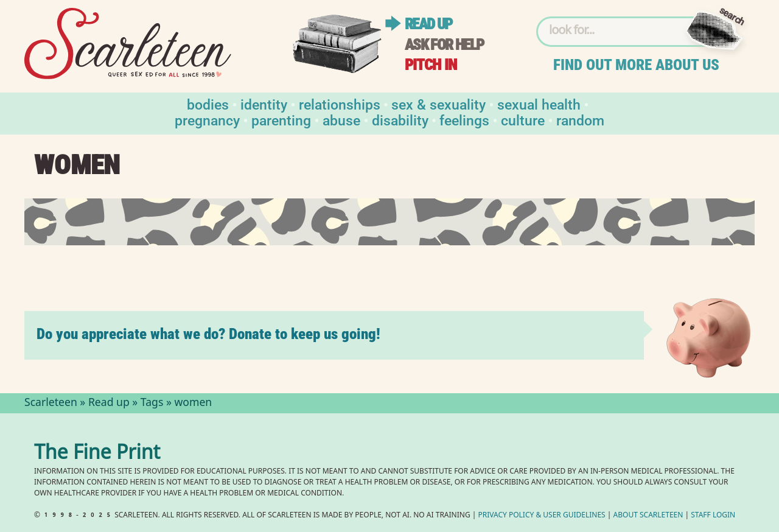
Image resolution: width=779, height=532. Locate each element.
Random (580, 120)
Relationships (340, 104)
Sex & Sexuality (438, 104)
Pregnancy (207, 120)
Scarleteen (51, 404)
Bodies (208, 104)
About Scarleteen (648, 516)
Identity (264, 104)
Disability (400, 120)
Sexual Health (539, 104)
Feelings (464, 120)
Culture (523, 120)
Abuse (341, 120)
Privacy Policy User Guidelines (542, 516)
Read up (428, 24)
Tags (152, 404)
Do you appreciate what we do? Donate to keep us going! (208, 334)
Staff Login (713, 516)
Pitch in (431, 65)
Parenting (281, 120)
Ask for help (444, 45)
